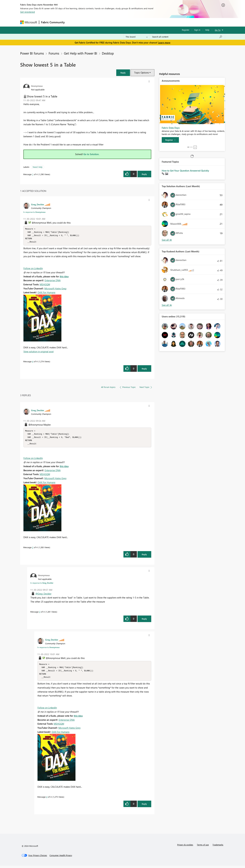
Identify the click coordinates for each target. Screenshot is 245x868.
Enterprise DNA (53, 281)
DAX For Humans (46, 293)
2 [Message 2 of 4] (33, 549)
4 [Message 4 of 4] (33, 362)
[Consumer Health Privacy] (61, 858)
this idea (64, 277)
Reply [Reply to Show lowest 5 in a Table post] (144, 174)
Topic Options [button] (141, 73)
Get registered (27, 12)
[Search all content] (187, 37)
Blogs (126, 22)
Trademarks (218, 847)
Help (207, 30)
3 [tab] (192, 147)
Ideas (98, 22)
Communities (112, 22)
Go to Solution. (91, 154)
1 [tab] (188, 147)
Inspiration (86, 22)
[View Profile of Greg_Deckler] (38, 204)
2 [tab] (190, 147)
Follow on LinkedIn (33, 269)
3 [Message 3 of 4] (40, 613)
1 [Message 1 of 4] (33, 174)
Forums (72, 22)
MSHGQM (45, 285)
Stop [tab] (195, 147)
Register (186, 30)
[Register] (170, 140)
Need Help (38, 167)
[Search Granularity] (137, 37)
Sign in (197, 30)
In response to (34, 212)
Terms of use (203, 847)
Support (151, 22)
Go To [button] (218, 30)
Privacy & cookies (185, 847)
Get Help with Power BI (81, 53)
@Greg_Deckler (43, 595)
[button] (123, 73)
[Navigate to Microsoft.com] (29, 22)
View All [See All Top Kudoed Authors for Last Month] (167, 305)
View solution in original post (39, 352)
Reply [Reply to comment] (144, 369)
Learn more (164, 43)
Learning (138, 22)
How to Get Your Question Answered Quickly (185, 171)
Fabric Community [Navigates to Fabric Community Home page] (53, 22)
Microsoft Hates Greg (55, 289)
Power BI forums (32, 53)
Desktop (108, 53)
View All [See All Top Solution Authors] (167, 240)
